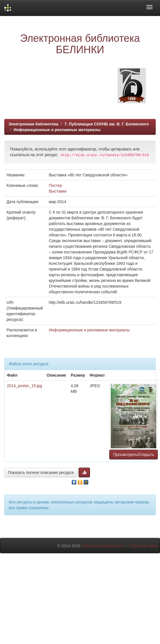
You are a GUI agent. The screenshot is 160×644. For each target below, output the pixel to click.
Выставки (58, 191)
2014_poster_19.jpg (24, 386)
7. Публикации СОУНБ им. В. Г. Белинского (107, 124)
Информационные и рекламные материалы (57, 130)
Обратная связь (144, 546)
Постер (56, 185)
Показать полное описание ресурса (41, 472)
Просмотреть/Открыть (134, 455)
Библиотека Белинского (103, 546)
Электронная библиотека (33, 124)
